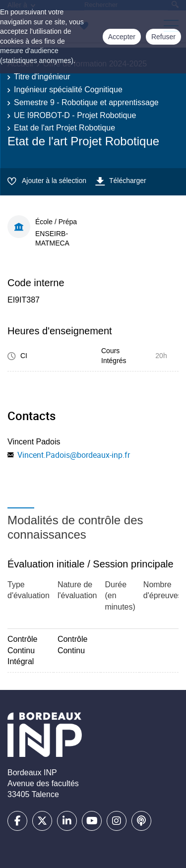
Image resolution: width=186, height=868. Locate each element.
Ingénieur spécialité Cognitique (68, 90)
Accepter (122, 37)
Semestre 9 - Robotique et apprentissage (86, 102)
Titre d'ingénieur (42, 77)
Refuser (163, 37)
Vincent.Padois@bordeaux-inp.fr (74, 455)
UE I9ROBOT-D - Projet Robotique (75, 115)
